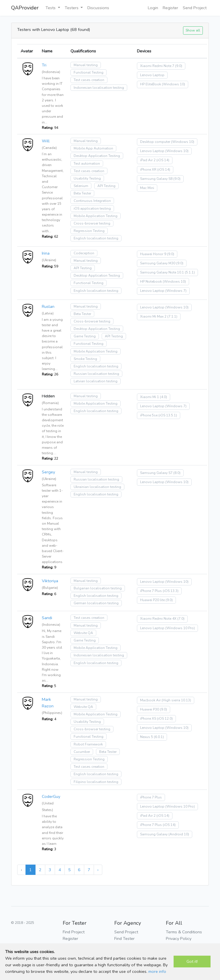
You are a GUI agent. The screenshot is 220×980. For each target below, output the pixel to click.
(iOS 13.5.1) (168, 415)
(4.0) (163, 397)
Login (153, 8)
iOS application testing (92, 208)
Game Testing (85, 336)
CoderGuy (51, 796)
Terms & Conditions (184, 932)
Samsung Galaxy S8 (156, 179)
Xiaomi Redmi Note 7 (157, 66)
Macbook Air (150, 700)
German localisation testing (96, 603)
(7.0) (181, 619)
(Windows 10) (173, 84)
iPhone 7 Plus (151, 591)
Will (46, 141)
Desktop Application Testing (97, 156)
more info (157, 971)
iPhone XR (148, 170)
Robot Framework (88, 744)
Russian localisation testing (96, 374)
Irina (46, 253)
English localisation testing (96, 238)
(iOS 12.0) (165, 719)
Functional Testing (89, 72)
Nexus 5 (147, 737)
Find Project (74, 932)
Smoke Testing (85, 359)
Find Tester (124, 938)
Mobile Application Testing (96, 216)
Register (170, 8)
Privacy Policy (179, 938)
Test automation (87, 164)
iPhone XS (148, 719)
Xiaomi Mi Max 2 (153, 316)
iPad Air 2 (148, 160)
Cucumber (82, 752)
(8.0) (177, 473)
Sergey (48, 472)
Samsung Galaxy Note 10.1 (162, 272)
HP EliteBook (151, 84)
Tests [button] (51, 8)
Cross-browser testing (92, 223)
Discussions (98, 8)
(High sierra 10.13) (176, 700)
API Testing (106, 186)
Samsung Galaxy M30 (158, 263)
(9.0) (179, 66)
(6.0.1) (159, 737)
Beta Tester (82, 193)
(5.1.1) (190, 272)
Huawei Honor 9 (153, 254)
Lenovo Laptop (152, 75)
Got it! (192, 961)
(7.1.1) (172, 316)
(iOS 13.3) (171, 591)
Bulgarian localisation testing (98, 588)
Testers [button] (72, 8)
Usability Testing (87, 178)
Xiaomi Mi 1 (150, 397)
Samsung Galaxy (154, 834)
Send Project (195, 8)
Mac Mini (147, 188)
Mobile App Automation (93, 148)
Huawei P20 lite (152, 600)
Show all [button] (193, 30)
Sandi (47, 618)
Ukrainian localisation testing (97, 487)
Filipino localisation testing (96, 782)
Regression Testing (89, 231)
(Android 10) (179, 834)
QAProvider (25, 8)
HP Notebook (151, 282)
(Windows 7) (176, 291)
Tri (44, 65)
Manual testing (86, 65)
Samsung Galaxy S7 (156, 473)
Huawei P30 (150, 709)
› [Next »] (98, 870)
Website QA (83, 633)
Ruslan (48, 306)
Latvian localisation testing (96, 381)
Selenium (81, 186)
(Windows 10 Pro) (180, 628)
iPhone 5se (149, 415)
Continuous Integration (92, 201)
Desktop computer (155, 142)
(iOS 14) (163, 160)
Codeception (84, 253)
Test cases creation (89, 80)
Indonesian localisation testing (99, 88)
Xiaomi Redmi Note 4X (158, 619)
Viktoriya (50, 581)
